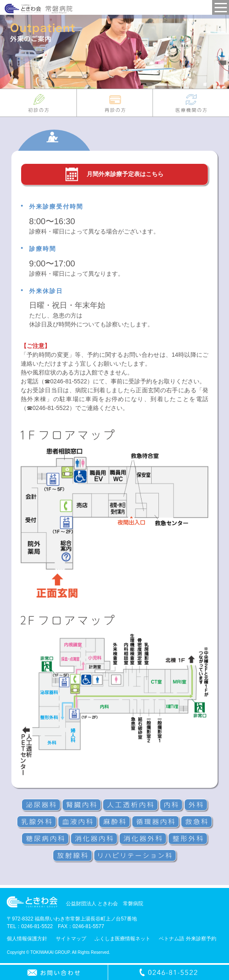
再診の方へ (115, 103)
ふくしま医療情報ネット (123, 939)
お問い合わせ (54, 972)
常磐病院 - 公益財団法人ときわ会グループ (38, 9)
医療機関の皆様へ (191, 103)
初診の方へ (38, 103)
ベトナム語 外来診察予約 (187, 939)
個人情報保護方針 (27, 939)
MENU (221, 7)
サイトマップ (71, 939)
